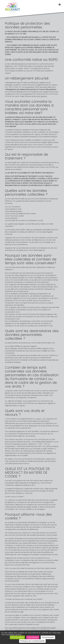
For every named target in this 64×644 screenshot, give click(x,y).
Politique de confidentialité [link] (32, 641)
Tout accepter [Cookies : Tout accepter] (17, 637)
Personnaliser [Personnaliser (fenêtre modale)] (48, 637)
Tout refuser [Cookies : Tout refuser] (33, 637)
